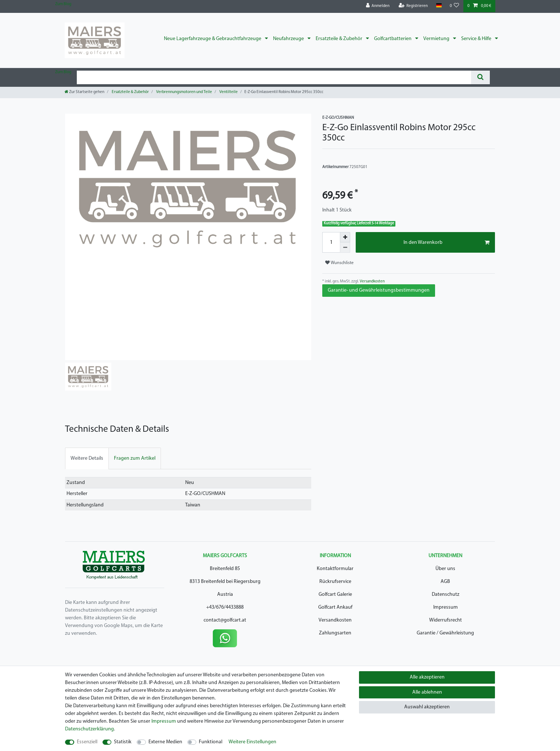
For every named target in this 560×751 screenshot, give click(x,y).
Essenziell (87, 742)
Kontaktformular (335, 569)
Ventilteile (228, 92)
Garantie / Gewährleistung (445, 633)
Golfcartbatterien (393, 39)
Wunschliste (339, 263)
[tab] (87, 458)
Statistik (123, 742)
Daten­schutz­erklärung (89, 729)
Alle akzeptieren (427, 677)
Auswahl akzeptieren (427, 707)
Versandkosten (372, 282)
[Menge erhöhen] (345, 237)
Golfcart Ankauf (335, 607)
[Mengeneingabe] (331, 242)
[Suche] (480, 77)
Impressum (446, 607)
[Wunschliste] (455, 6)
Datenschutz (446, 595)
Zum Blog (63, 4)
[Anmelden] (378, 6)
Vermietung (437, 39)
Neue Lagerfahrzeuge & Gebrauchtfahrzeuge (213, 39)
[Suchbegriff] (274, 77)
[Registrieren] (413, 6)
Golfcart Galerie (335, 595)
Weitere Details (87, 458)
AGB (445, 582)
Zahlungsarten (335, 633)
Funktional (211, 742)
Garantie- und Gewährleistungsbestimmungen (379, 290)
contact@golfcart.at (225, 620)
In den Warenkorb (446, 243)
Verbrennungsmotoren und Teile (184, 92)
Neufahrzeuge (289, 39)
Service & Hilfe (477, 39)
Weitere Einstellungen (252, 742)
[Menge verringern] (345, 248)
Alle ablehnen (427, 692)
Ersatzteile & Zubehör (340, 39)
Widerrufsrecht (446, 620)
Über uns (445, 569)
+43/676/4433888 (225, 607)
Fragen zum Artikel (135, 458)
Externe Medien (165, 742)
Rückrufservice (335, 582)
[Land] (439, 6)
